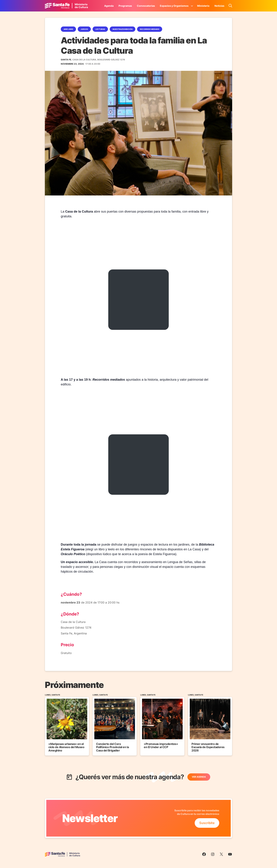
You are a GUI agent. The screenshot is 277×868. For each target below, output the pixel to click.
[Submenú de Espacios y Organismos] (192, 6)
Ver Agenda (199, 777)
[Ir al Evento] (67, 725)
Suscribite (207, 823)
